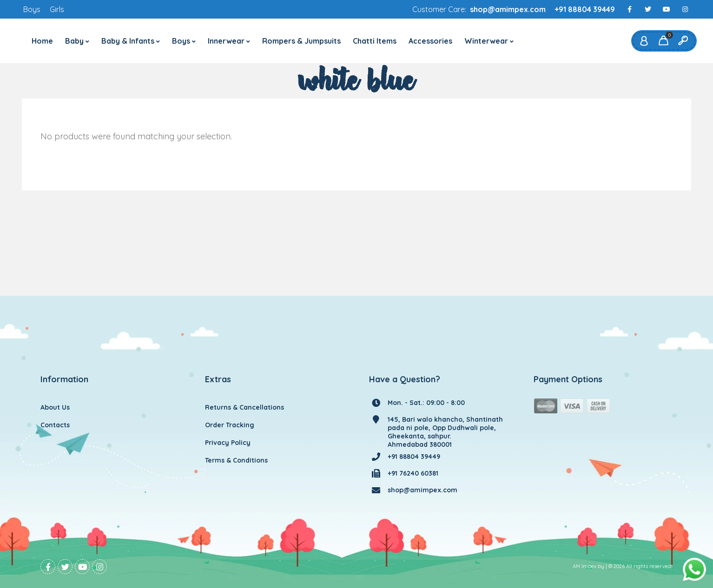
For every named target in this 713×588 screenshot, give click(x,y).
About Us (55, 407)
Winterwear (486, 41)
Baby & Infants (128, 41)
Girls (57, 9)
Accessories (430, 41)
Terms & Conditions (236, 460)
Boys (32, 9)
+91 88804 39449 (585, 9)
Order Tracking (230, 425)
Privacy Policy (228, 443)
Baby (74, 41)
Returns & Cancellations (244, 407)
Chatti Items (375, 41)
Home (42, 41)
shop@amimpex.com (508, 9)
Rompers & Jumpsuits (301, 41)
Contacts (55, 425)
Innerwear (226, 41)
